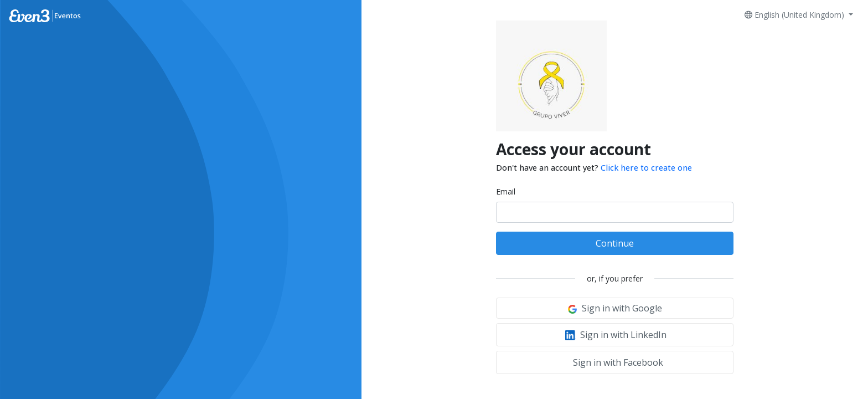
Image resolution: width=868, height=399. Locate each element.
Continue (615, 243)
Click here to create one (646, 168)
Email (506, 191)
